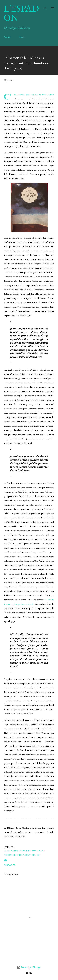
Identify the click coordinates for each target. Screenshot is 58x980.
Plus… (22, 37)
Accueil (7, 37)
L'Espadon (21, 13)
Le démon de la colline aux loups (24, 851)
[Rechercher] (45, 6)
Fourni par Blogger (29, 967)
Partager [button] (9, 865)
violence (35, 855)
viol (26, 855)
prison (8, 855)
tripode (17, 855)
